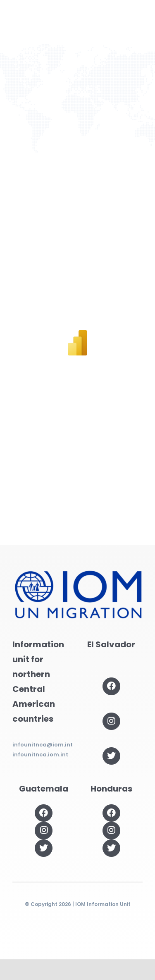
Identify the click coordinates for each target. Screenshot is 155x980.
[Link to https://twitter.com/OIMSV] (111, 756)
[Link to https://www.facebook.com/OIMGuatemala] (43, 813)
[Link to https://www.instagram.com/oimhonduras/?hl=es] (111, 830)
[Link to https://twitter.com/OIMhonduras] (111, 848)
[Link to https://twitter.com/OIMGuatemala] (43, 848)
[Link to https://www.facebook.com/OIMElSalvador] (111, 686)
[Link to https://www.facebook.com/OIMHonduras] (111, 813)
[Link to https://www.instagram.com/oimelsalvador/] (111, 721)
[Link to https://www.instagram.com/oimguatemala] (43, 830)
